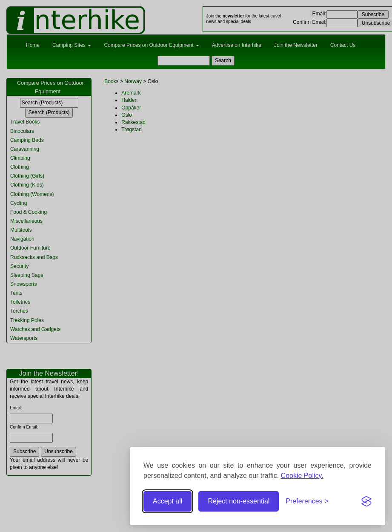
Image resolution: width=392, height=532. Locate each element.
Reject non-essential (239, 501)
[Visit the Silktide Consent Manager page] (366, 501)
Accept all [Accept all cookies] (167, 501)
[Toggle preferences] (307, 502)
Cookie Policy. (302, 476)
